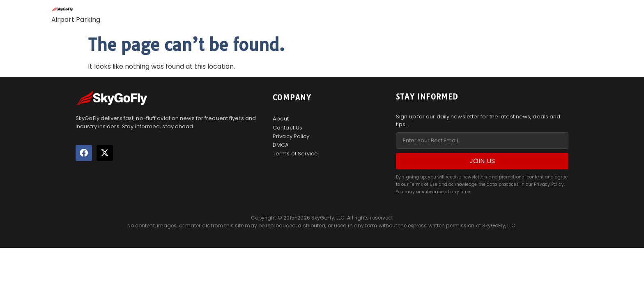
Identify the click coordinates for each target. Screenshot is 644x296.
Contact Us (287, 128)
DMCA (281, 145)
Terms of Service (296, 154)
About (281, 119)
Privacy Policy (291, 136)
